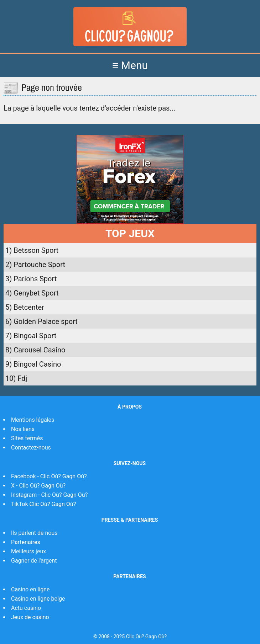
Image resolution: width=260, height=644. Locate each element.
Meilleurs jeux (28, 551)
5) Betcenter (25, 307)
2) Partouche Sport (35, 265)
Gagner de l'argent (34, 561)
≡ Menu (130, 65)
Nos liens (23, 429)
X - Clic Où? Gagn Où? (38, 486)
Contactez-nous (31, 448)
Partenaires (26, 542)
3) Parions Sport (31, 279)
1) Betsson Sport (32, 250)
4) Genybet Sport (32, 293)
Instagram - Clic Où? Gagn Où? (49, 495)
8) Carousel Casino (35, 350)
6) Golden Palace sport (41, 321)
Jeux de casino (30, 617)
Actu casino (26, 608)
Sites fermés (27, 438)
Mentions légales (33, 420)
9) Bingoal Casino (33, 364)
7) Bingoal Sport (31, 336)
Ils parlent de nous (34, 533)
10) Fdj (16, 378)
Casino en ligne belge (38, 599)
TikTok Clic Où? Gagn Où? (43, 504)
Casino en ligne (30, 589)
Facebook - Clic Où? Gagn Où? (49, 476)
